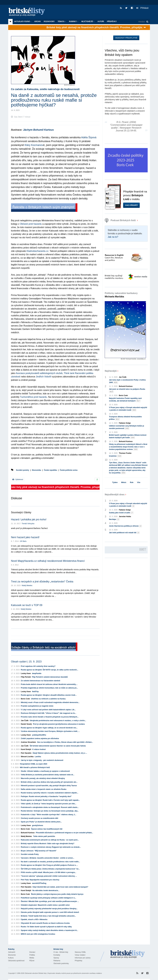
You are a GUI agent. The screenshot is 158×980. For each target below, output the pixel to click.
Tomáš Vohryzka (28, 524)
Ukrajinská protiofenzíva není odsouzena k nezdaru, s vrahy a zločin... (58, 721)
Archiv (38, 21)
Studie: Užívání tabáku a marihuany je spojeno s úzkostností (45, 771)
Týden (115, 482)
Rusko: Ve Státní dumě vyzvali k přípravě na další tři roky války (46, 927)
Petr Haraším (26, 753)
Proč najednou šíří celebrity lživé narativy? (38, 666)
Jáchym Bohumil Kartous (38, 130)
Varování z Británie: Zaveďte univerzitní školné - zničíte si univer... (48, 858)
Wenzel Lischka (27, 757)
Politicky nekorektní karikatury (121, 295)
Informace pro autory (83, 958)
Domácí (32, 952)
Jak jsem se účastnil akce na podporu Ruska (127, 391)
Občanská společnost (16, 961)
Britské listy (28, 12)
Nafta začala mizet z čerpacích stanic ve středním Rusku (44, 789)
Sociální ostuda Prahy (30, 854)
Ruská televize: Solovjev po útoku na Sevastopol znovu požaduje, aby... (50, 811)
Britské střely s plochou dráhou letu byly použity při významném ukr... (49, 782)
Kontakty (57, 955)
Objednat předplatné (126, 38)
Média (32, 958)
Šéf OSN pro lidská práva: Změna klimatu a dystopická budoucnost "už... (50, 869)
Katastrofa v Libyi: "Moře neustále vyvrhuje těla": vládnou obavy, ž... (49, 815)
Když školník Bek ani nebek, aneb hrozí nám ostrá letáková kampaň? (60, 887)
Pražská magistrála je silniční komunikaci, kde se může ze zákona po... (49, 688)
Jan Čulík (25, 721)
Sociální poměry (23, 470)
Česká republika (50, 470)
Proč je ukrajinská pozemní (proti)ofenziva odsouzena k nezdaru (59, 724)
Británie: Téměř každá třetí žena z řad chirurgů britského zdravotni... (48, 916)
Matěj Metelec (27, 586)
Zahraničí (12, 952)
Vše (139, 482)
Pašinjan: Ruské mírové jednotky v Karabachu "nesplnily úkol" (46, 796)
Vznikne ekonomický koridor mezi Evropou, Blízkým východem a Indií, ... (50, 731)
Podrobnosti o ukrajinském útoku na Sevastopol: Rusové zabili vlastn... (50, 807)
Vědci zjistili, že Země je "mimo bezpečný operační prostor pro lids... (49, 804)
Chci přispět (131, 205)
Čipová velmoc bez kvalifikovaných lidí (47, 829)
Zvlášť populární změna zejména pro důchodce (40, 738)
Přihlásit (142, 8)
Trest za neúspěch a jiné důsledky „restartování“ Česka (42, 582)
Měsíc (124, 482)
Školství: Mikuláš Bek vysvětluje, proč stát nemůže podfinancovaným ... (50, 901)
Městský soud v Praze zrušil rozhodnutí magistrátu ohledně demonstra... (50, 702)
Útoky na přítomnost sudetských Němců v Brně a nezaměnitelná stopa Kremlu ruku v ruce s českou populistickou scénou (128, 447)
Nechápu (114, 519)
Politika (32, 955)
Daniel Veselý (26, 724)
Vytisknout (18, 479)
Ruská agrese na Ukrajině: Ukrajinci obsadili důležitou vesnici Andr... (49, 695)
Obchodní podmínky (61, 963)
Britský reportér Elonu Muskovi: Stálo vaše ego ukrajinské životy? (48, 844)
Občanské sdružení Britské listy (35, 973)
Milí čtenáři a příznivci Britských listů (35, 767)
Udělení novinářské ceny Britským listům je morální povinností (126, 427)
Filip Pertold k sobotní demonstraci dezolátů (50, 677)
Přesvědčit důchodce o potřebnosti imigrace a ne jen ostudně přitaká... (64, 833)
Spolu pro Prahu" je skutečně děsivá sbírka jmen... (41, 822)
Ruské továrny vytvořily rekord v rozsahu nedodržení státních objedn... (50, 793)
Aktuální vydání (23, 21)
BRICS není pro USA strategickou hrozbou (38, 934)
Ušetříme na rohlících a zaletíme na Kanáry (48, 699)
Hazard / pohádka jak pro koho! (29, 519)
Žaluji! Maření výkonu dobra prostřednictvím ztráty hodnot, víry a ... (60, 753)
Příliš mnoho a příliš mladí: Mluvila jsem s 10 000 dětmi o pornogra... (49, 872)
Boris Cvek (25, 699)
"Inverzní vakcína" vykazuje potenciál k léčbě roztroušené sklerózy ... (49, 876)
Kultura (11, 958)
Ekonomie (12, 955)
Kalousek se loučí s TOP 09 (27, 605)
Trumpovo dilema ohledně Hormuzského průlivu (125, 418)
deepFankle (37, 673)
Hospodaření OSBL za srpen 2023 (34, 764)
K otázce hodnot (39, 749)
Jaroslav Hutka (125, 517)
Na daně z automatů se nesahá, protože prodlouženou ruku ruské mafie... (51, 862)
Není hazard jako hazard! (25, 537)
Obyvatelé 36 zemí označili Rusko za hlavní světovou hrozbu (45, 923)
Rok (132, 482)
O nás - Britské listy (61, 952)
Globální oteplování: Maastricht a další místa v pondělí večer (45, 905)
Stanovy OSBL (80, 952)
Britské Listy (128, 954)
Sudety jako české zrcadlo (121, 513)
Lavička (38, 757)
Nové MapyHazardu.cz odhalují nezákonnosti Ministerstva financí (48, 561)
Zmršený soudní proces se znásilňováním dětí (40, 818)
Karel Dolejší (26, 749)
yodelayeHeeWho (39, 735)
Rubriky (74, 21)
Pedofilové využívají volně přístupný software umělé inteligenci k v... (49, 898)
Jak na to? (113, 237)
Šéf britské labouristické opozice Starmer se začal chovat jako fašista (58, 746)
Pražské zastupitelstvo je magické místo (37, 706)
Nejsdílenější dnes (115, 495)
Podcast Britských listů (121, 220)
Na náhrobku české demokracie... (46, 890)
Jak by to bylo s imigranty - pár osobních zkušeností (42, 760)
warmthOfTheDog (39, 883)
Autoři (101, 21)
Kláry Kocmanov (34, 145)
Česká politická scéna (69, 470)
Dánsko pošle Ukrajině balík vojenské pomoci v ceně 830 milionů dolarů (50, 912)
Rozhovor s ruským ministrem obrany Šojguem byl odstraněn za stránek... (51, 847)
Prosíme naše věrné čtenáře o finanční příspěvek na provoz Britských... (50, 717)
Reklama (57, 961)
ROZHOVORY (49, 21)
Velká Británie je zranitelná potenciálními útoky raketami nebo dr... (48, 775)
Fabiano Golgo (125, 423)
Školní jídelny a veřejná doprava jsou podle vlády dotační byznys (57, 894)
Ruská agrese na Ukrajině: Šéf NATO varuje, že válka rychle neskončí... (50, 670)
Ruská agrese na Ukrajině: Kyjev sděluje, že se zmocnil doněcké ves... (49, 728)
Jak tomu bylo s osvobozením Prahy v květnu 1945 (127, 381)
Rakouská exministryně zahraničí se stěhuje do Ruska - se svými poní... (50, 840)
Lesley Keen (26, 673)
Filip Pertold (26, 677)
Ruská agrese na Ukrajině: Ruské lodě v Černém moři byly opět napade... (50, 800)
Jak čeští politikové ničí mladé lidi (124, 533)
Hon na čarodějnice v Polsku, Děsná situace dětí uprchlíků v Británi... (65, 742)
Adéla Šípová (89, 137)
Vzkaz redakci (80, 955)
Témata (62, 21)
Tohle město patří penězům (44, 836)
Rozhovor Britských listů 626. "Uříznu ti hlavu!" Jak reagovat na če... (49, 713)
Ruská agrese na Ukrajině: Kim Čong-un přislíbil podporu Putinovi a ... (49, 865)
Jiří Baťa (23, 541)
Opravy (56, 958)
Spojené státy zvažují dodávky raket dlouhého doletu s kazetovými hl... (50, 930)
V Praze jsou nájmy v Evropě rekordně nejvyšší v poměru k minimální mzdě (128, 409)
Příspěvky (112, 21)
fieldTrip (35, 692)
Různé (32, 961)
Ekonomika (37, 470)
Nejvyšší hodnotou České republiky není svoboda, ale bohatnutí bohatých (125, 400)
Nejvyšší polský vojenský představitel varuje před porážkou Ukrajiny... (49, 909)
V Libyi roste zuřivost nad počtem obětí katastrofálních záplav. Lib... (48, 710)
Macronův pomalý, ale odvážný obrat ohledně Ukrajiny (43, 778)
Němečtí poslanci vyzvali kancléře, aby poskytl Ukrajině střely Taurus (49, 786)
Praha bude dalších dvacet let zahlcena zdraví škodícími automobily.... (49, 684)
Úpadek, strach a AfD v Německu (34, 919)
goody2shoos (38, 825)
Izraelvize (115, 456)
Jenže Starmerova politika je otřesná (125, 526)
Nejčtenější (88, 21)
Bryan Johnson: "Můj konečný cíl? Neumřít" (39, 851)
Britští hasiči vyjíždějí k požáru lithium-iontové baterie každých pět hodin (128, 436)
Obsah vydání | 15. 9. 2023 (26, 662)
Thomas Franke (125, 453)
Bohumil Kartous (28, 833)
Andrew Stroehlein (28, 742)
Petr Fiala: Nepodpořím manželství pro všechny (40, 880)
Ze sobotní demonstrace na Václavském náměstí (41, 681)
